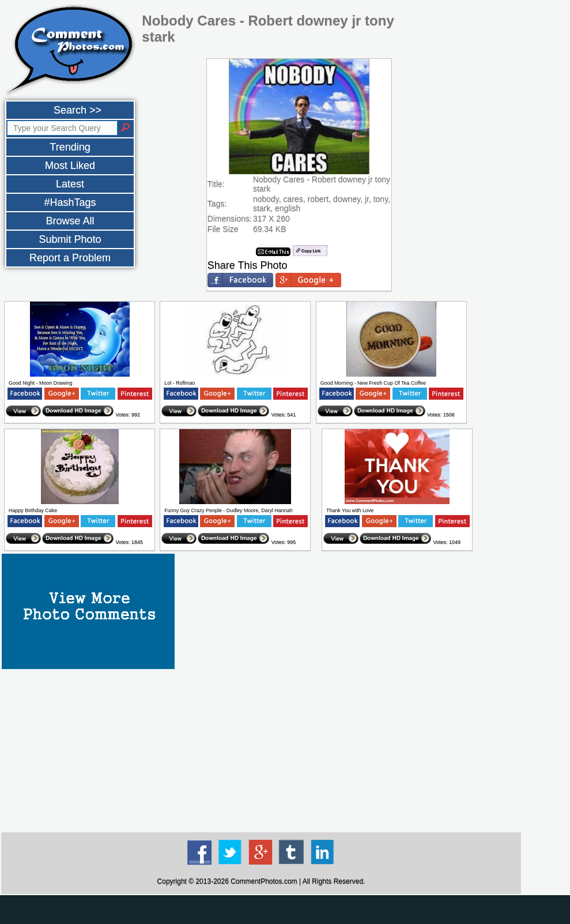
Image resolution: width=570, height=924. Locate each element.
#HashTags (70, 202)
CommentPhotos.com (264, 881)
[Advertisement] (261, 750)
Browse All (70, 221)
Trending (70, 147)
